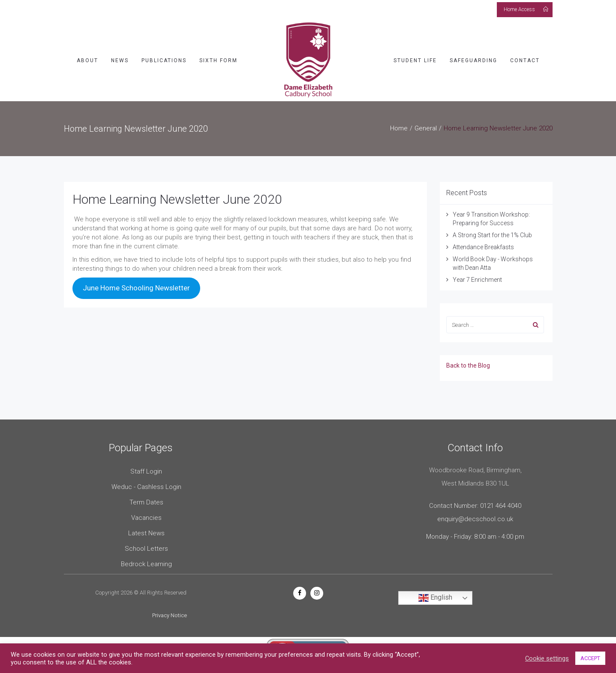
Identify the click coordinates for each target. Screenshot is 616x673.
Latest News (146, 531)
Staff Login (146, 469)
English (435, 595)
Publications (164, 58)
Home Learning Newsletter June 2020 (177, 197)
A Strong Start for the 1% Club (492, 232)
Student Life (415, 58)
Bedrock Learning (146, 561)
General (426, 126)
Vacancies (146, 515)
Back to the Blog (468, 363)
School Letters (146, 546)
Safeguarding (473, 58)
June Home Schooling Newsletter (136, 285)
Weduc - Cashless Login (146, 484)
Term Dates (146, 500)
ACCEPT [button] (590, 658)
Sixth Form (218, 58)
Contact (525, 58)
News (120, 58)
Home (399, 126)
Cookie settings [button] (547, 658)
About (87, 58)
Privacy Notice (170, 613)
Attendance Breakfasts (483, 244)
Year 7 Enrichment (477, 277)
